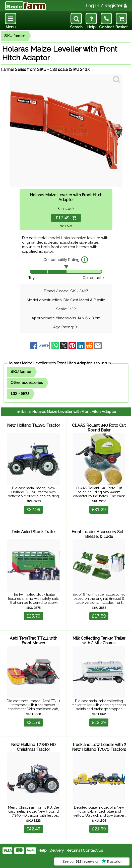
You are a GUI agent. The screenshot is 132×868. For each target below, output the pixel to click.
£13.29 (99, 722)
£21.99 (99, 829)
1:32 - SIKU (20, 394)
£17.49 (66, 218)
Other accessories (27, 383)
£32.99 (33, 510)
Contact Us (93, 850)
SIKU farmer (15, 36)
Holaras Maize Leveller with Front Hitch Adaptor (50, 363)
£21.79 (33, 722)
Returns (73, 850)
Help (43, 850)
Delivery (57, 850)
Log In (106, 6)
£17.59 (99, 616)
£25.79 (33, 616)
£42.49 (33, 829)
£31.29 (99, 510)
